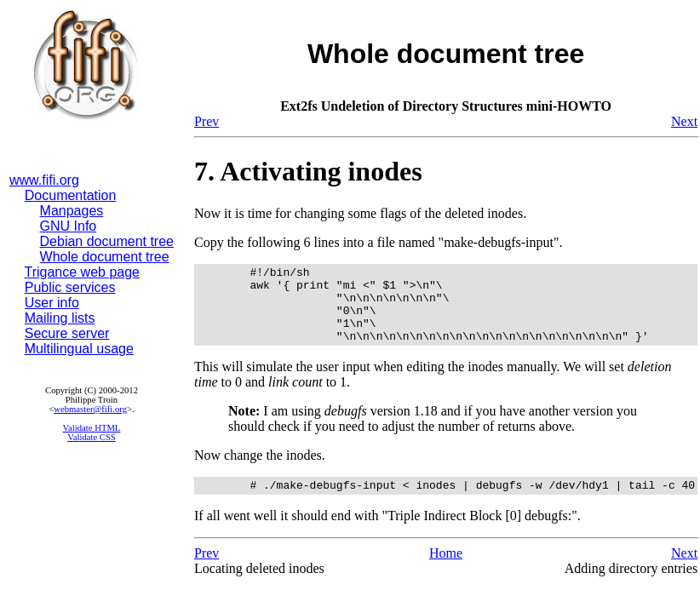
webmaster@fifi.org (90, 409)
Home (446, 571)
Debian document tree (107, 241)
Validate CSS (92, 437)
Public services (70, 287)
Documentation (71, 195)
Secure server (67, 333)
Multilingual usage (79, 349)
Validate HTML (92, 428)
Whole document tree (105, 257)
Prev (207, 121)
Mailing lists (60, 318)
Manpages (72, 211)
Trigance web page (83, 272)
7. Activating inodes (308, 171)
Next (684, 121)
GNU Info (69, 226)
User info (52, 303)
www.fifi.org (44, 180)
